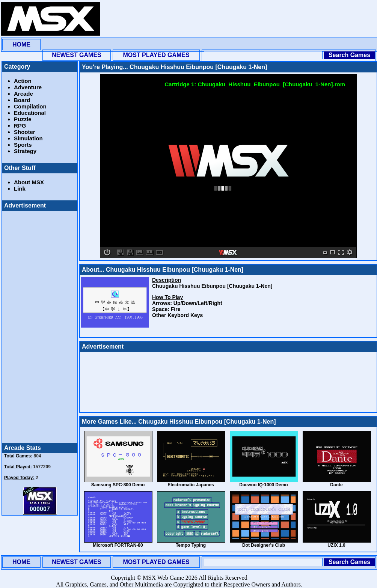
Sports (23, 145)
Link (20, 189)
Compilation (30, 106)
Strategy (25, 151)
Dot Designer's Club (264, 545)
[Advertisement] (135, 25)
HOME (21, 44)
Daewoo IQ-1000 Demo (263, 485)
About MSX (29, 182)
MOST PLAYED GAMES (156, 55)
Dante (336, 485)
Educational (30, 113)
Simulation (28, 138)
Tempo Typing (191, 545)
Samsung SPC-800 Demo (118, 485)
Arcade (23, 94)
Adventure (28, 87)
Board (22, 100)
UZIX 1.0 (336, 545)
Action (23, 81)
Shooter (25, 132)
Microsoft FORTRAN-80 (118, 545)
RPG (20, 126)
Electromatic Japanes (191, 485)
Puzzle (23, 119)
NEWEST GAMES (77, 55)
